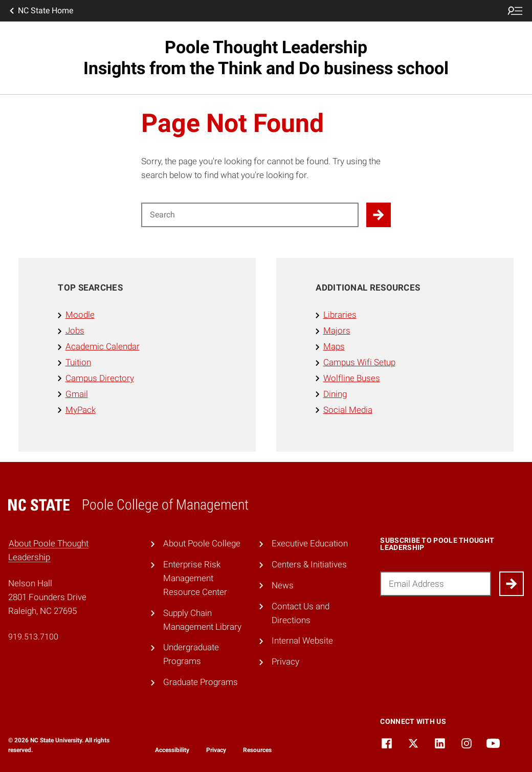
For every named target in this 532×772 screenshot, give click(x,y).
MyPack (81, 410)
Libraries (340, 315)
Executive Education (310, 543)
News (283, 585)
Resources (257, 750)
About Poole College (202, 543)
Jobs (75, 330)
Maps (334, 346)
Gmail (77, 394)
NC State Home (40, 11)
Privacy (285, 661)
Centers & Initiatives (309, 564)
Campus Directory (100, 378)
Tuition (78, 362)
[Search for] (250, 215)
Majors (337, 330)
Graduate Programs (201, 682)
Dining (335, 394)
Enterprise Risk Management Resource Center (195, 578)
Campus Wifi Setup (359, 362)
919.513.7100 (33, 637)
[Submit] (512, 584)
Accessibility (172, 750)
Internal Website (302, 641)
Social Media (348, 410)
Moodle (80, 315)
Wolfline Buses (352, 378)
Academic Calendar (103, 346)
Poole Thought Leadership (266, 58)
